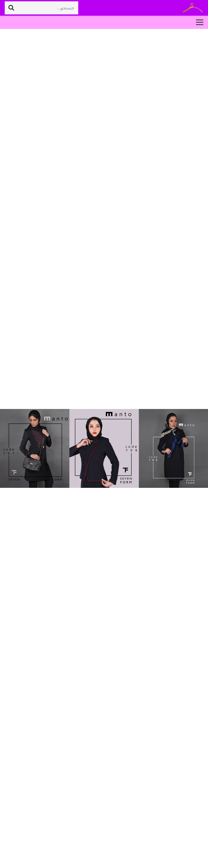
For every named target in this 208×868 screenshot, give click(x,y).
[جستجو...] (41, 8)
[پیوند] (193, 8)
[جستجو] (11, 8)
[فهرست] (200, 22)
